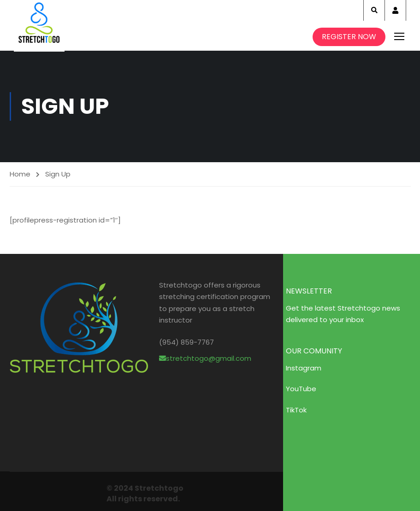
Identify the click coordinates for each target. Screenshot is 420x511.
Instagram (304, 368)
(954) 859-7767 (186, 342)
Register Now (349, 37)
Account (395, 10)
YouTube (301, 389)
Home (20, 174)
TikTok (296, 410)
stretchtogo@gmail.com (205, 358)
